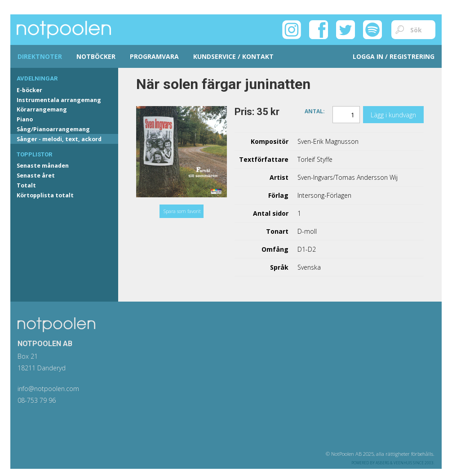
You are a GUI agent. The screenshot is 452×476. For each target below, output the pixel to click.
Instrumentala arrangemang (59, 100)
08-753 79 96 (37, 400)
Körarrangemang (42, 109)
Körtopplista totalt (45, 195)
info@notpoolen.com (48, 389)
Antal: (315, 111)
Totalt (26, 185)
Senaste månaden (43, 166)
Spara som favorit (182, 211)
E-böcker (29, 90)
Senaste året (36, 176)
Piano (25, 119)
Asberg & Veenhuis (394, 463)
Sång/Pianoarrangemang (53, 129)
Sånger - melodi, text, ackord (59, 139)
